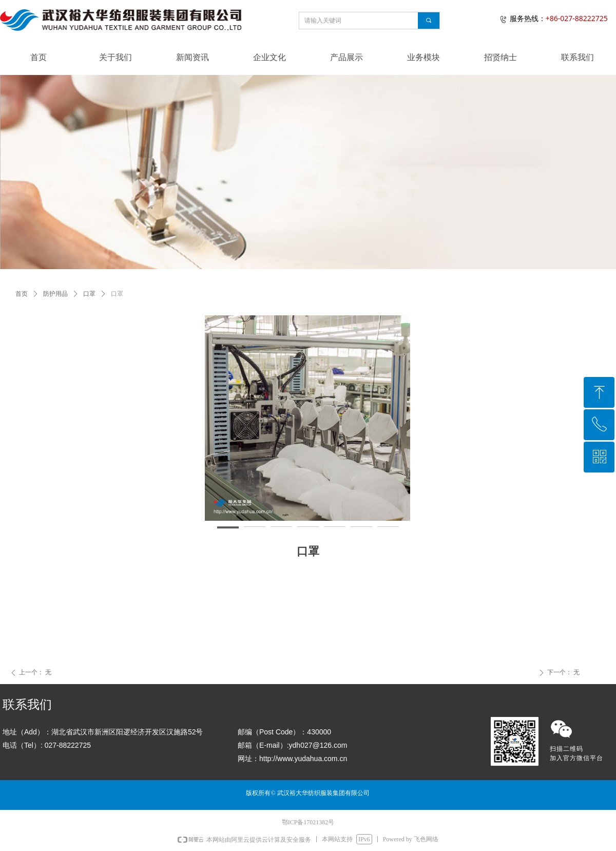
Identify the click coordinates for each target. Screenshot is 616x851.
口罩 (89, 294)
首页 (22, 294)
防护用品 (55, 294)
